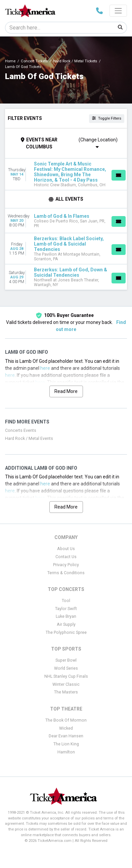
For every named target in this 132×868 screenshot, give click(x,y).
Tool (66, 601)
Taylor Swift (66, 609)
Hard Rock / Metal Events (29, 439)
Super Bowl (66, 660)
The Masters (66, 692)
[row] (66, 174)
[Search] (60, 28)
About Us (66, 549)
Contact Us (66, 557)
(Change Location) (98, 143)
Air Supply (66, 624)
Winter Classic (66, 684)
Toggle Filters (107, 118)
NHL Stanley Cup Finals (66, 676)
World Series (66, 668)
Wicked (66, 728)
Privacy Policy (66, 565)
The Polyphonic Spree (66, 632)
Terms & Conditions (66, 573)
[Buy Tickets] (119, 175)
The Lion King (66, 744)
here (45, 368)
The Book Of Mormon (66, 720)
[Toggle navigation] (118, 11)
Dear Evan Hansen (66, 736)
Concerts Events (21, 430)
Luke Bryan (66, 616)
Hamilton (66, 752)
